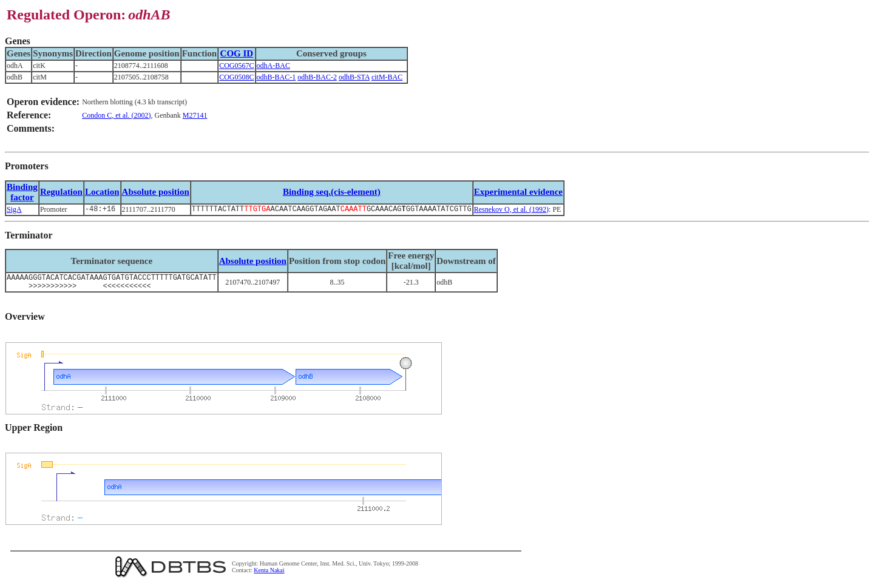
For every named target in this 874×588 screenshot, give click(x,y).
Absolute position (156, 192)
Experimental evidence (518, 192)
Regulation (61, 192)
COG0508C (236, 77)
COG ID (237, 53)
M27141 (195, 115)
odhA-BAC (273, 66)
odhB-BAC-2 (317, 77)
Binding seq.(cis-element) (332, 192)
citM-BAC (387, 77)
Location (102, 192)
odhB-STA (354, 77)
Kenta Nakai (269, 575)
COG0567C (236, 66)
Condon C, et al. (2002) (116, 115)
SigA (14, 210)
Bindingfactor (22, 192)
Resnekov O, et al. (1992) (511, 210)
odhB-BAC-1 (276, 77)
